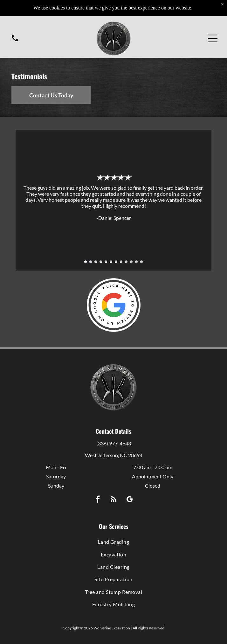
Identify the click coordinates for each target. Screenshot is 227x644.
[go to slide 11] (136, 262)
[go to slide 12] (141, 262)
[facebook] (98, 500)
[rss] (114, 500)
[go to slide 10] (131, 262)
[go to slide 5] (106, 262)
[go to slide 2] (91, 262)
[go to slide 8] (121, 262)
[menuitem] (113, 542)
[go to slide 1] (86, 262)
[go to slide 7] (116, 262)
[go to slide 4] (101, 262)
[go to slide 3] (96, 262)
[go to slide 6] (111, 262)
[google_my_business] (130, 500)
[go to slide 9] (126, 262)
